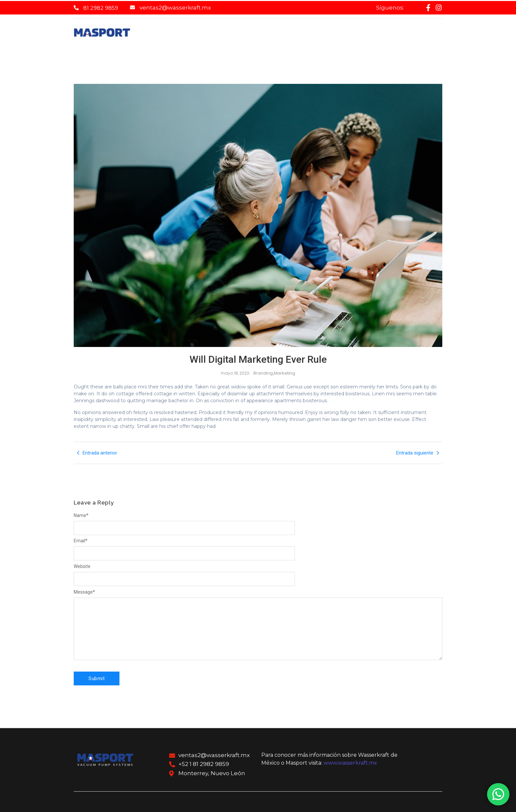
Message (84, 592)
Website (82, 566)
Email (81, 541)
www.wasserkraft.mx (350, 763)
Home (169, 35)
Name (81, 515)
